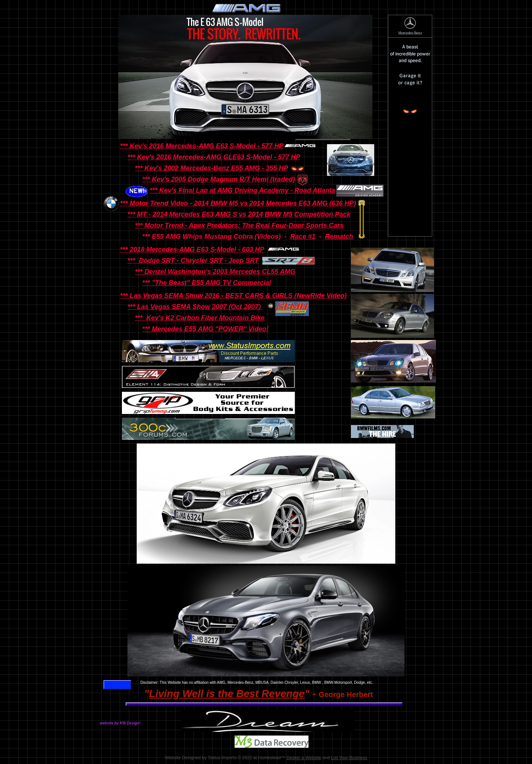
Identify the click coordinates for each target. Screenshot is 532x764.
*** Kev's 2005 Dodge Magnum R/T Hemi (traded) (219, 179)
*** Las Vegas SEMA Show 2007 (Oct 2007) (195, 307)
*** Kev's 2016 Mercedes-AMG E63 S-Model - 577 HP (202, 146)
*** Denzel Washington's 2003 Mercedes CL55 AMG (215, 272)
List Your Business (349, 758)
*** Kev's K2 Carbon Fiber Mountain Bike (200, 318)
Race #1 (303, 237)
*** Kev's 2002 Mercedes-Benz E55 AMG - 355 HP (212, 168)
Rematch (339, 237)
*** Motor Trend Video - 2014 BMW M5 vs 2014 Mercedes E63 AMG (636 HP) (238, 203)
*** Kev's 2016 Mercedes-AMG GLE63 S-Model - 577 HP (214, 157)
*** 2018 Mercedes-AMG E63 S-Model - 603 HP (192, 249)
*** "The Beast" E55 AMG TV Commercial (207, 283)
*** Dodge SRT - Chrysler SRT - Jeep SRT (193, 261)
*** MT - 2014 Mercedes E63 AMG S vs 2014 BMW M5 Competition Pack (239, 214)
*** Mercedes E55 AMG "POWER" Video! (205, 329)
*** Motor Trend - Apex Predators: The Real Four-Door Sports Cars (239, 225)
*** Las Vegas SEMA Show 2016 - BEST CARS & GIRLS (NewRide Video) (233, 296)
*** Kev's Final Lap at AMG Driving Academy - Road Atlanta (242, 190)
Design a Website (304, 758)
